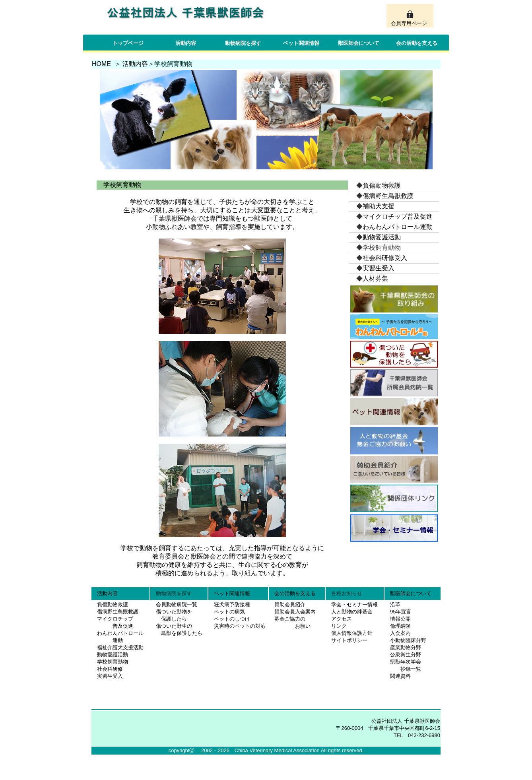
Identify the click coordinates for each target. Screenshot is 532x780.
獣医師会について (359, 43)
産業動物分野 (406, 647)
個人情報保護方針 (352, 633)
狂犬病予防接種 (232, 604)
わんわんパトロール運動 (398, 227)
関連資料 (400, 676)
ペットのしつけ (232, 619)
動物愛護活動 (382, 237)
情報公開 (400, 619)
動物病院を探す (243, 43)
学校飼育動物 (113, 662)
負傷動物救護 (382, 185)
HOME (101, 64)
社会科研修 (110, 669)
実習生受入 (379, 268)
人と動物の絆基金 (352, 612)
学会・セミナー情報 (354, 604)
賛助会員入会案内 (295, 612)
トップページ (128, 43)
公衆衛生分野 (406, 655)
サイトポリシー (349, 640)
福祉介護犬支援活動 (120, 647)
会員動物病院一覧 (174, 604)
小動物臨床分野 (408, 640)
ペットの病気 (229, 612)
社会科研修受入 (385, 258)
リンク (339, 626)
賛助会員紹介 (290, 604)
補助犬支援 (379, 206)
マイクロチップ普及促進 (398, 216)
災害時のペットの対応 (240, 626)
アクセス (342, 619)
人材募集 (375, 278)
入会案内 (400, 633)
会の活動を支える (417, 43)
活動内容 (186, 43)
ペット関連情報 (301, 43)
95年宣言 (401, 612)
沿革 (395, 604)
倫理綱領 (400, 626)
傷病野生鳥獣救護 (388, 196)
